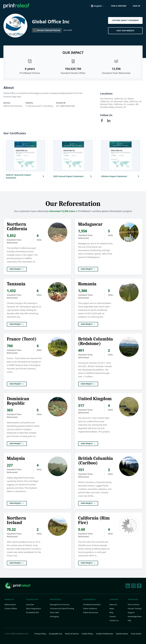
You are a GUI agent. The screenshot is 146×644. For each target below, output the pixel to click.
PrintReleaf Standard (92, 605)
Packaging (54, 617)
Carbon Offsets (11, 609)
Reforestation (10, 605)
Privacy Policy (40, 634)
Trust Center (136, 634)
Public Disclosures (91, 613)
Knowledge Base (135, 617)
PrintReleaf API (32, 613)
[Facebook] (102, 121)
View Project (17, 269)
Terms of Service (72, 634)
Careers (113, 617)
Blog (111, 613)
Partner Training (135, 609)
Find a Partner (134, 605)
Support (131, 613)
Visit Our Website (125, 31)
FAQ (129, 621)
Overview (30, 605)
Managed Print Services (60, 605)
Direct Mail (54, 613)
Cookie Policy (87, 634)
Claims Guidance (90, 609)
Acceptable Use (56, 634)
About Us (113, 605)
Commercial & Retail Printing (62, 609)
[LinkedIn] (109, 121)
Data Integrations (34, 609)
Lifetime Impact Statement (125, 20)
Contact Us (114, 621)
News (112, 609)
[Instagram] (133, 586)
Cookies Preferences (104, 634)
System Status (122, 634)
